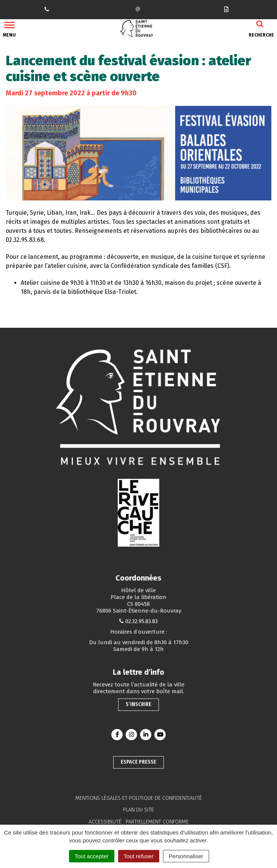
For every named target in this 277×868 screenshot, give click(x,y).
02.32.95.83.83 (142, 621)
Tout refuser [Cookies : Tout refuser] (139, 856)
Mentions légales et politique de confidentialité (139, 798)
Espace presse (138, 762)
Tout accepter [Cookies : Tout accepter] (92, 856)
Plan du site (138, 810)
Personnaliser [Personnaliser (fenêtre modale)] (186, 856)
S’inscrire (138, 704)
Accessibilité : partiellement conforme (139, 822)
